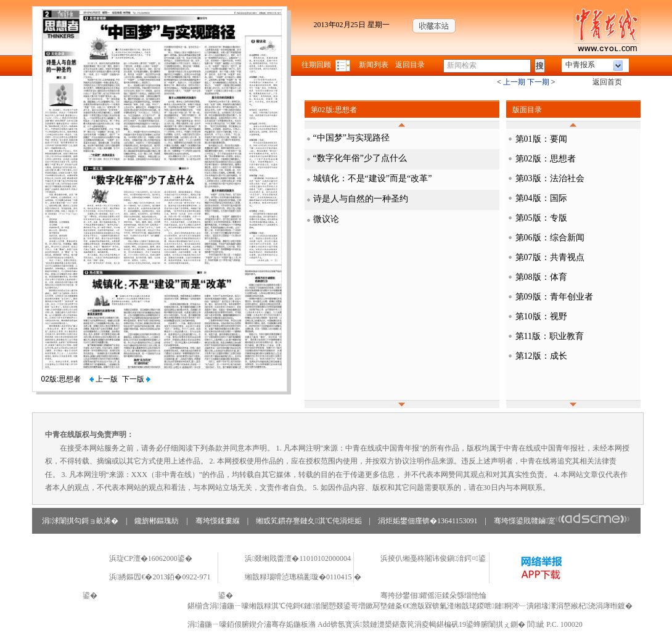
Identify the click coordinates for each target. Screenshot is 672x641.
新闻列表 (374, 65)
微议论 (326, 219)
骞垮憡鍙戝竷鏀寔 (562, 521)
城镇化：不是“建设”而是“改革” (373, 178)
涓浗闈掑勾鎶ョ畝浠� (80, 521)
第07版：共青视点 (550, 257)
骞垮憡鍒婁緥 (218, 521)
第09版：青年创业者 (554, 297)
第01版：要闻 (541, 139)
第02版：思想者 (546, 159)
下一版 (136, 379)
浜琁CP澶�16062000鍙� (151, 558)
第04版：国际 (541, 198)
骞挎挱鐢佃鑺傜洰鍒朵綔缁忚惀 (433, 595)
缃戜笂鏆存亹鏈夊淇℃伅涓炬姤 (309, 521)
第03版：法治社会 (550, 178)
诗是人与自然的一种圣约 (361, 199)
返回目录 (410, 65)
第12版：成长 (541, 356)
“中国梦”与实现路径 (351, 138)
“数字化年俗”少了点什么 (360, 158)
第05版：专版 (541, 218)
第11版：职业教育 (550, 336)
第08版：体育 (541, 277)
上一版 (104, 379)
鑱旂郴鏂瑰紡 (157, 521)
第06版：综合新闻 (550, 238)
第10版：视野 (541, 316)
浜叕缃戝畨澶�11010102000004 (298, 558)
